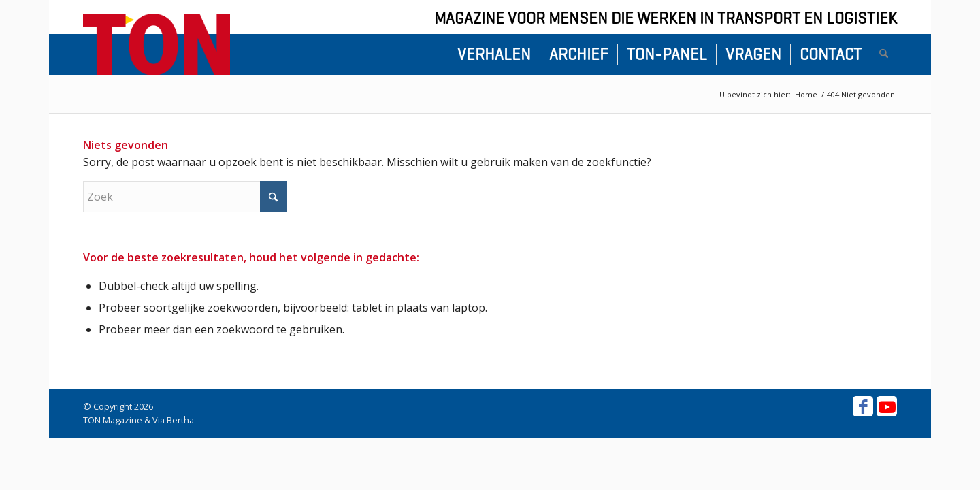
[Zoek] (884, 54)
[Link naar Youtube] (887, 406)
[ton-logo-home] (157, 44)
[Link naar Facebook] (863, 406)
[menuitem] (494, 54)
